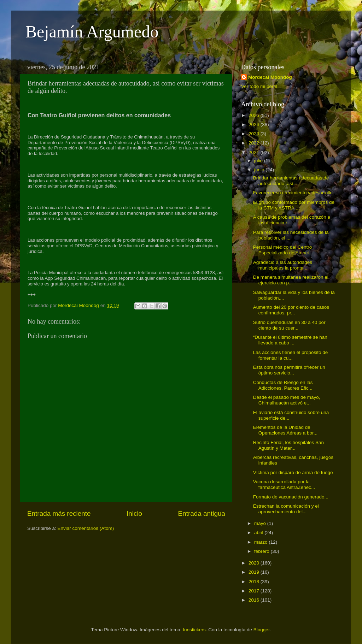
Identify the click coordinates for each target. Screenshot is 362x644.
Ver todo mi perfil (259, 86)
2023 (255, 134)
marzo (261, 542)
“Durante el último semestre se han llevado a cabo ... (290, 340)
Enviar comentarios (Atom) (86, 528)
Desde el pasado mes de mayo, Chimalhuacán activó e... (287, 400)
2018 (255, 582)
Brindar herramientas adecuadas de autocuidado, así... (291, 181)
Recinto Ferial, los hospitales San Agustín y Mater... (288, 445)
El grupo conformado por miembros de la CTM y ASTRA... (294, 205)
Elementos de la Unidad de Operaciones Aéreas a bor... (285, 430)
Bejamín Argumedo (92, 32)
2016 (255, 600)
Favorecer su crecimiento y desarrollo (293, 193)
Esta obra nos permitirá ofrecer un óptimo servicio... (289, 370)
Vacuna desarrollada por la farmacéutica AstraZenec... (284, 485)
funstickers (194, 630)
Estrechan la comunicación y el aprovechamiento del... (286, 509)
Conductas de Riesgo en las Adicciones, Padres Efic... (283, 385)
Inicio (134, 513)
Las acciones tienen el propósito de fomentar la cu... (291, 355)
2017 (255, 591)
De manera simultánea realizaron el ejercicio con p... (291, 280)
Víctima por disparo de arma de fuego (293, 472)
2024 (255, 125)
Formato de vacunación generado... (291, 497)
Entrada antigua (202, 513)
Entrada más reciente (59, 513)
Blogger (262, 630)
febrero (262, 551)
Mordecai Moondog (270, 77)
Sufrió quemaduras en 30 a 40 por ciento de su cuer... (289, 325)
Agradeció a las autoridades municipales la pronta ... (283, 265)
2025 (255, 115)
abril (259, 533)
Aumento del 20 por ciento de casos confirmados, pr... (291, 310)
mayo (261, 523)
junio (260, 170)
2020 (255, 563)
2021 (255, 152)
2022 (255, 143)
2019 (255, 572)
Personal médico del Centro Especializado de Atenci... (283, 250)
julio (259, 161)
